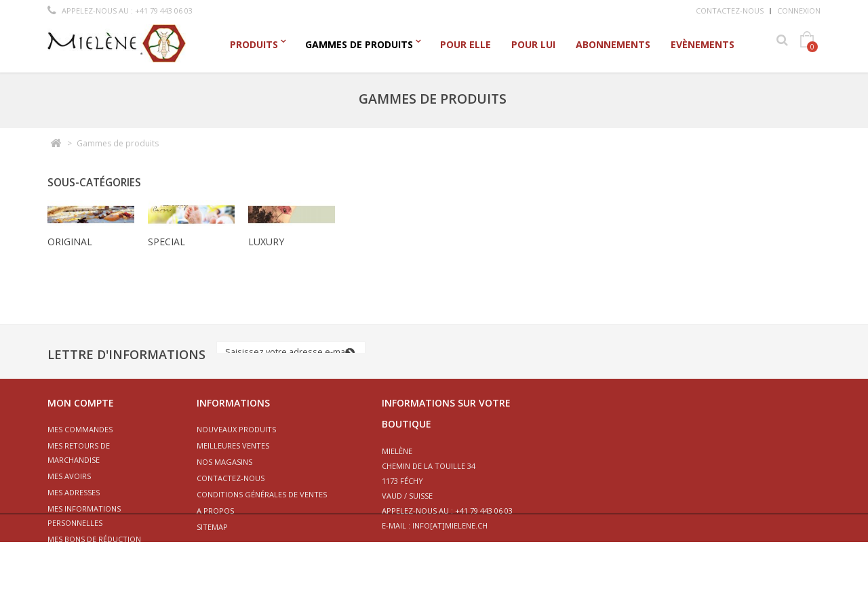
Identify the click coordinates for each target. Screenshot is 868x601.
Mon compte (81, 403)
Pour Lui (533, 44)
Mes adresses (74, 492)
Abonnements (613, 44)
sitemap (212, 527)
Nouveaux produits (236, 429)
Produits (254, 44)
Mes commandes (80, 429)
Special (166, 242)
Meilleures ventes (233, 445)
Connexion (799, 11)
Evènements (703, 44)
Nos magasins (224, 462)
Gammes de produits (359, 44)
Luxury (266, 242)
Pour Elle (466, 44)
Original (70, 242)
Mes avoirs (69, 476)
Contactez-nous (730, 11)
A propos (215, 511)
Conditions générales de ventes (262, 494)
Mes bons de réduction (94, 539)
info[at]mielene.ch (450, 525)
